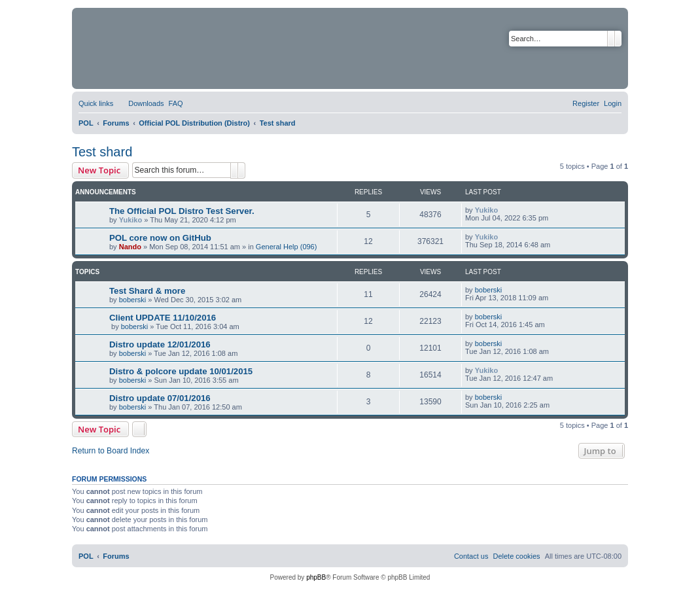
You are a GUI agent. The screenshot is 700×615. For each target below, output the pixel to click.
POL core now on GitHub (160, 238)
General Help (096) (287, 247)
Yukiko (131, 220)
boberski (133, 300)
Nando (130, 247)
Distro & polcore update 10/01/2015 (181, 371)
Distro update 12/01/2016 (160, 344)
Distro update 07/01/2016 (160, 398)
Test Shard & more (147, 291)
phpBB (316, 577)
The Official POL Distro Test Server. (182, 211)
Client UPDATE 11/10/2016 (163, 318)
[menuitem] (140, 103)
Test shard (102, 152)
